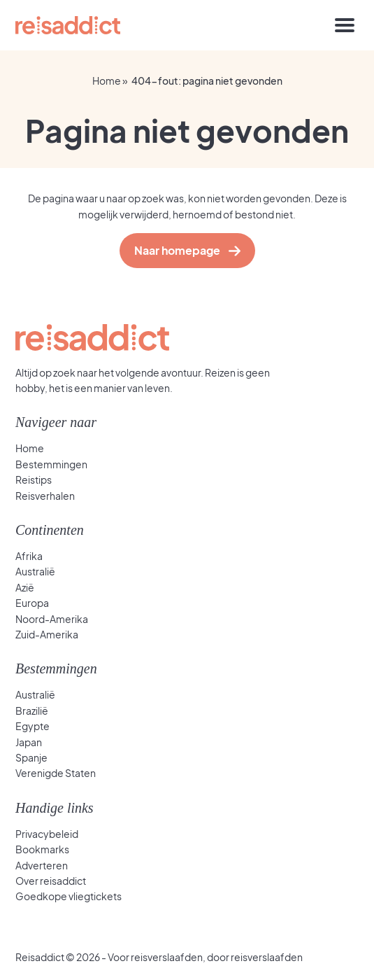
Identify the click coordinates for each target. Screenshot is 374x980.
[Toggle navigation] (345, 25)
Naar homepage (180, 250)
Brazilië (32, 710)
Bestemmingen (51, 464)
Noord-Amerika (52, 619)
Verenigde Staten (56, 773)
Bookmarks (42, 849)
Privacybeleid (47, 834)
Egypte (33, 726)
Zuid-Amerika (47, 634)
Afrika (29, 556)
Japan (29, 742)
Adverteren (42, 865)
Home (107, 80)
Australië (35, 571)
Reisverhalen (45, 496)
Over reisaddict (51, 881)
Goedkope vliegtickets (69, 896)
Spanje (31, 757)
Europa (32, 603)
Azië (25, 587)
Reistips (34, 479)
